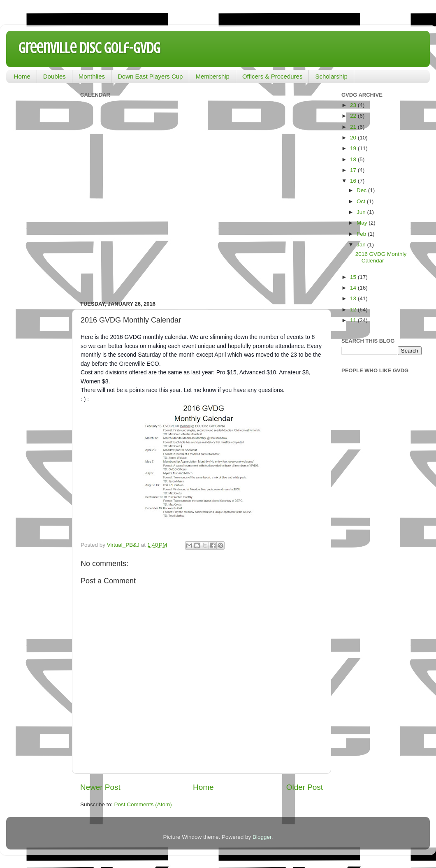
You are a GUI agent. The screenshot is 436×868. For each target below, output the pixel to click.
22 (354, 116)
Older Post (305, 787)
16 (354, 181)
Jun (362, 212)
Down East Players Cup (150, 76)
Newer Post (100, 787)
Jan (362, 245)
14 (354, 288)
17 (354, 170)
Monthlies (92, 76)
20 (354, 138)
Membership (212, 76)
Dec (362, 190)
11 (354, 320)
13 (354, 298)
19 (354, 148)
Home (22, 76)
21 (354, 127)
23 (354, 105)
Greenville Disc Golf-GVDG (89, 48)
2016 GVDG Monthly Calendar (381, 257)
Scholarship (331, 76)
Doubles (54, 76)
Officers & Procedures (272, 76)
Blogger (262, 837)
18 (354, 159)
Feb (362, 234)
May (363, 223)
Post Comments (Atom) (143, 804)
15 (354, 277)
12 (354, 310)
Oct (362, 201)
